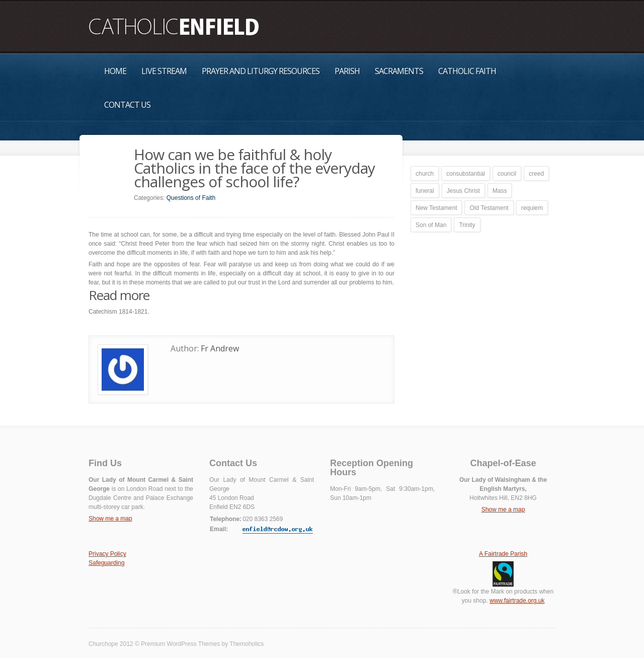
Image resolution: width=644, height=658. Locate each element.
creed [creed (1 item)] (536, 174)
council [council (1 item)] (507, 174)
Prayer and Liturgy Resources (261, 71)
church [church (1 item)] (425, 174)
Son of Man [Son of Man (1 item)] (431, 225)
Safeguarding (106, 563)
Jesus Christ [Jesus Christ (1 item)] (463, 191)
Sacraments (399, 71)
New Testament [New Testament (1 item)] (436, 208)
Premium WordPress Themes (180, 644)
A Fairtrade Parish (503, 554)
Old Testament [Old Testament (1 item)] (489, 208)
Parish (347, 71)
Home (115, 71)
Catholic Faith (467, 71)
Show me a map (110, 519)
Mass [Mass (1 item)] (500, 191)
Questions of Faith (191, 198)
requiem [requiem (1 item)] (532, 208)
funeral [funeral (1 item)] (425, 191)
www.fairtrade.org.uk (517, 601)
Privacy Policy (107, 554)
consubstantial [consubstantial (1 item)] (466, 174)
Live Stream (164, 71)
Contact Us (127, 105)
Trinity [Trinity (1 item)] (467, 225)
